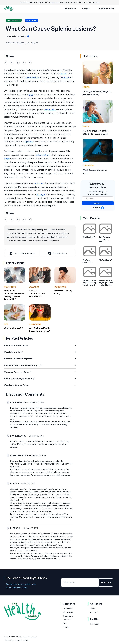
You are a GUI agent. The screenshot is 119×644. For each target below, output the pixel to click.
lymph (7, 159)
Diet (6, 324)
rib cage (41, 194)
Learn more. (95, 2)
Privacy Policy (8, 640)
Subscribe (98, 203)
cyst (31, 94)
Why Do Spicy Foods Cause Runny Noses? (40, 329)
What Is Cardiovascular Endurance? (37, 293)
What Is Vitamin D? (13, 328)
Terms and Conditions (22, 640)
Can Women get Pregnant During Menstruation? (89, 283)
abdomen (39, 183)
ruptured (29, 141)
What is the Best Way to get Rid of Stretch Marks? (106, 283)
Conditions (60, 287)
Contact (94, 612)
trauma (66, 77)
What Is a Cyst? (89, 237)
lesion (64, 74)
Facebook (95, 624)
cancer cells (50, 109)
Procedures (68, 612)
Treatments (10, 287)
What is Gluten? (105, 260)
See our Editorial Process (22, 253)
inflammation (42, 155)
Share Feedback (57, 253)
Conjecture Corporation (28, 637)
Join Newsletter (106, 9)
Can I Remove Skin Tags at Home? (104, 239)
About (93, 609)
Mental (86, 87)
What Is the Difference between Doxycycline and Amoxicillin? (14, 295)
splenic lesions (32, 77)
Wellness (34, 287)
